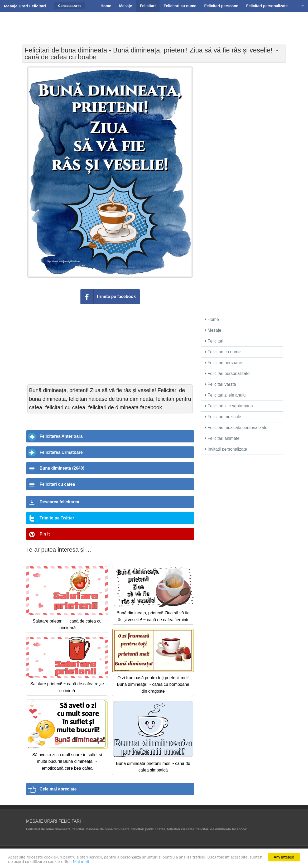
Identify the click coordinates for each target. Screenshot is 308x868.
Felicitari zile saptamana (229, 406)
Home (212, 319)
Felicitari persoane (223, 363)
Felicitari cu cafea (57, 484)
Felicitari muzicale (223, 417)
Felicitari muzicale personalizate (236, 428)
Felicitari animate (222, 438)
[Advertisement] (154, 25)
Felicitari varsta (220, 384)
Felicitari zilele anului (226, 395)
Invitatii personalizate (226, 449)
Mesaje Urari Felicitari (25, 6)
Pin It (45, 534)
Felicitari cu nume (223, 352)
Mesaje (213, 330)
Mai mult (81, 862)
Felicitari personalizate (227, 373)
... (297, 6)
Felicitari (214, 341)
